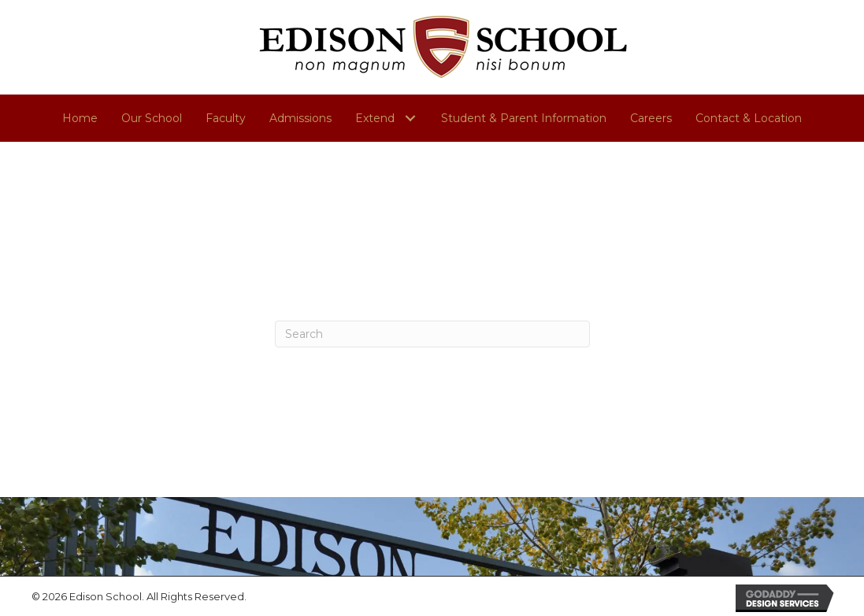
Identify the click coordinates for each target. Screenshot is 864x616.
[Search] (432, 334)
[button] (410, 119)
